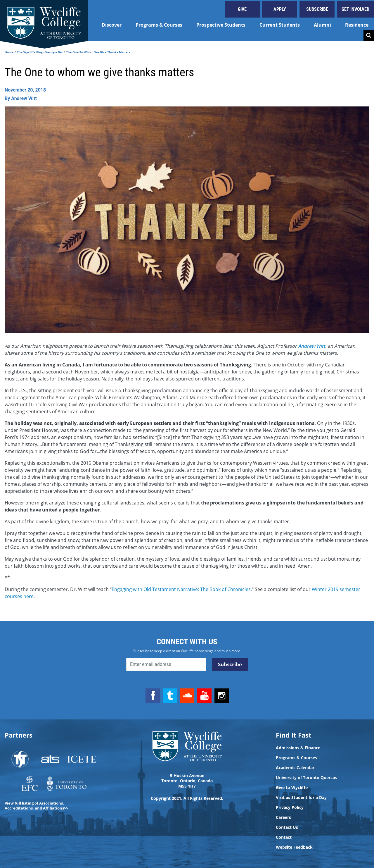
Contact (284, 837)
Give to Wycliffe (292, 788)
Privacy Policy (290, 807)
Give (242, 9)
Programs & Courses (159, 25)
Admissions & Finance (298, 748)
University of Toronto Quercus (307, 778)
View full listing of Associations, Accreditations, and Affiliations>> (36, 806)
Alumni (322, 25)
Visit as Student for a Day (301, 798)
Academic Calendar (295, 768)
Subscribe (317, 9)
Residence (357, 25)
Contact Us (287, 827)
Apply (280, 9)
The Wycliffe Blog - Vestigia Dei (40, 52)
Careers (283, 817)
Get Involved (355, 9)
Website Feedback (294, 847)
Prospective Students (221, 25)
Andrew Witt (312, 346)
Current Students (280, 25)
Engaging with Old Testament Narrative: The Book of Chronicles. (182, 589)
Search (369, 35)
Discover (112, 25)
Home (9, 52)
